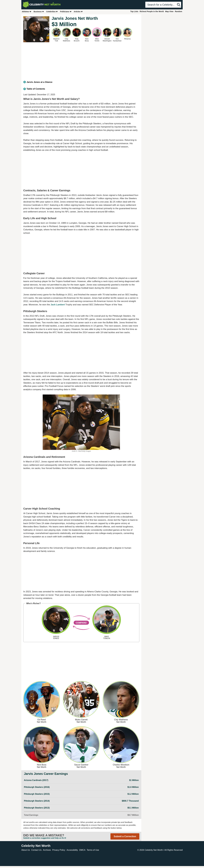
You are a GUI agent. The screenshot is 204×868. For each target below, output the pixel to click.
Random (178, 11)
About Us (26, 850)
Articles (78, 12)
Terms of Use (93, 850)
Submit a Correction (125, 836)
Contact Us (36, 850)
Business (39, 12)
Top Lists (134, 11)
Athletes (27, 12)
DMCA (82, 850)
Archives (47, 850)
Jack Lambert (58, 305)
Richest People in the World (152, 11)
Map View (169, 11)
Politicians (66, 12)
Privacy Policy (59, 850)
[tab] (81, 82)
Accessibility (72, 850)
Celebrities (52, 12)
